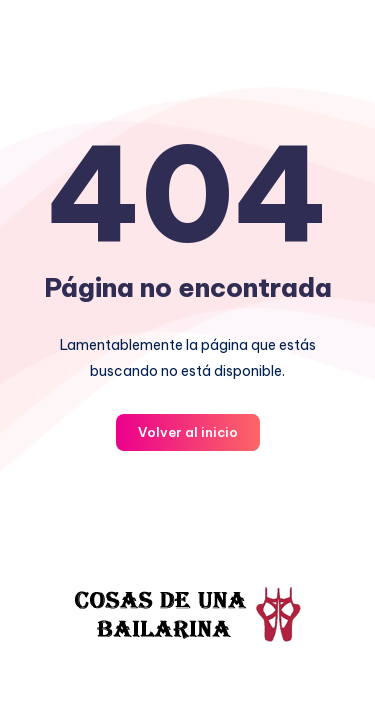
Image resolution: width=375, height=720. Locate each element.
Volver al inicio (188, 432)
